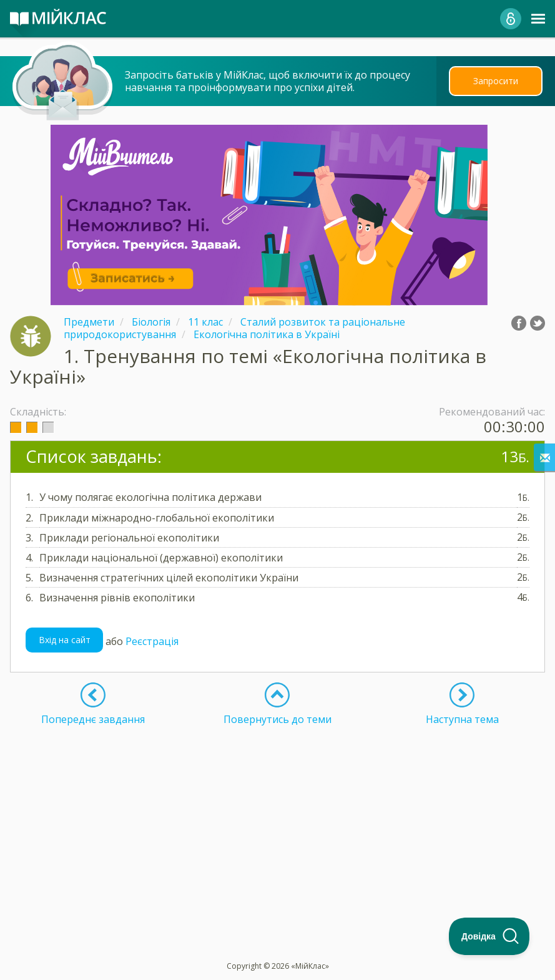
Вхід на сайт (65, 640)
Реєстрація (152, 641)
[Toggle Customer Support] (489, 936)
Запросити (496, 81)
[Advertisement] (277, 813)
